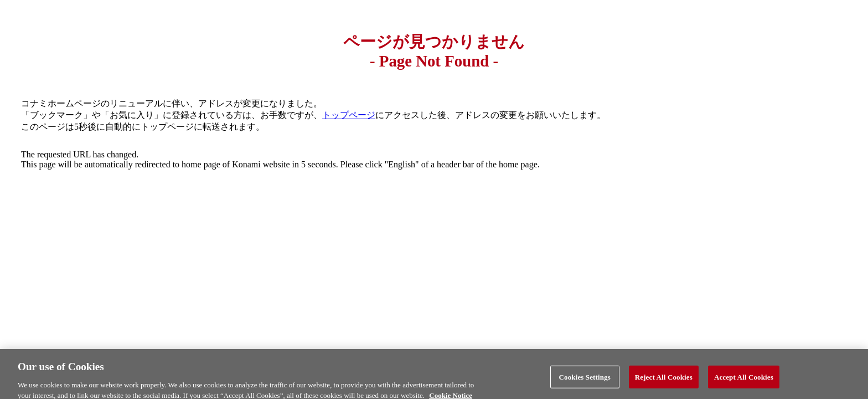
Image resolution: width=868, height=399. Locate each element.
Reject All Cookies (664, 379)
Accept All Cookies (744, 379)
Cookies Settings (585, 379)
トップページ (349, 115)
